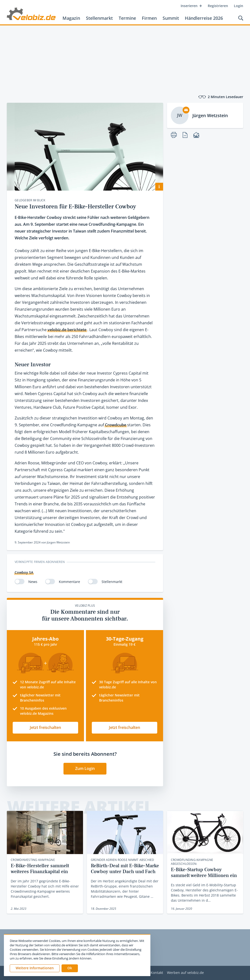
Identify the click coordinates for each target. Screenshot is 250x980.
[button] (70, 968)
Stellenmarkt (99, 18)
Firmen (149, 18)
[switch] (20, 582)
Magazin (71, 18)
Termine (127, 18)
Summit (171, 18)
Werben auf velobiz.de (185, 973)
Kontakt (157, 973)
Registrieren (218, 6)
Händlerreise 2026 (204, 18)
